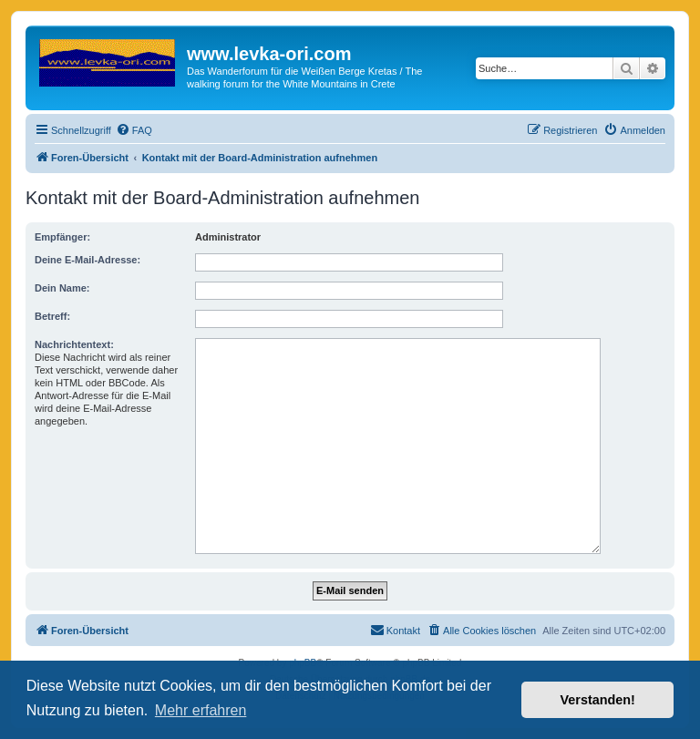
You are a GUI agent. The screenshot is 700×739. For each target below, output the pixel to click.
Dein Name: (62, 288)
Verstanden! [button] (598, 700)
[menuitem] (134, 130)
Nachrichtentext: (74, 344)
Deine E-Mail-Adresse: (87, 260)
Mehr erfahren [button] (201, 710)
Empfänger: (62, 237)
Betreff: (52, 316)
